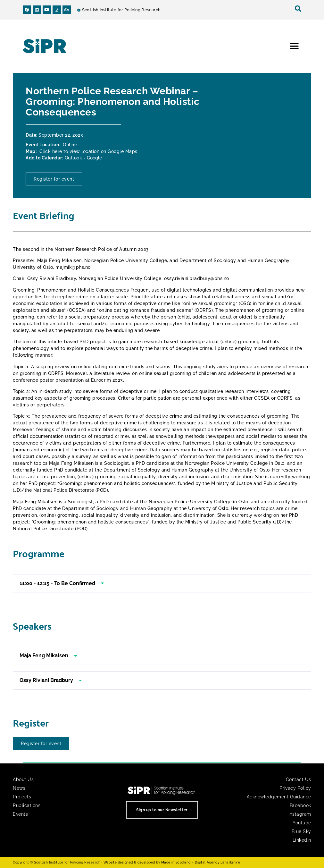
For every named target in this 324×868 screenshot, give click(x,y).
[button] (294, 46)
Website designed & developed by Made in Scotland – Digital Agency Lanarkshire (172, 862)
